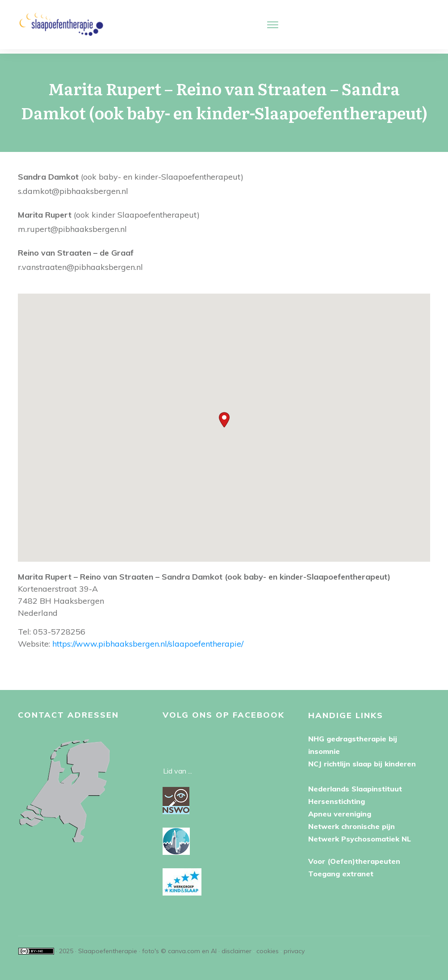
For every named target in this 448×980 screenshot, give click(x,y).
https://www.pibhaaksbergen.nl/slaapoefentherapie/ (148, 639)
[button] (224, 415)
